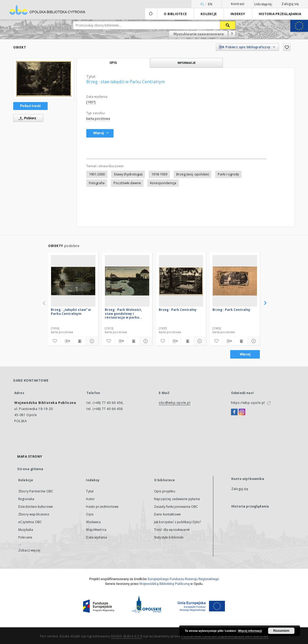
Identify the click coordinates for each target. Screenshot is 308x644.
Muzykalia (26, 530)
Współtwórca (96, 530)
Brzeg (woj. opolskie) (192, 174)
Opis (90, 514)
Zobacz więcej (29, 550)
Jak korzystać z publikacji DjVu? (178, 522)
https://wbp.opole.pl (248, 403)
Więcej (245, 354)
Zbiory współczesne (34, 514)
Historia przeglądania (280, 14)
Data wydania (96, 537)
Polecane (25, 537)
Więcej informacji (250, 631)
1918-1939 (159, 174)
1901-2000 (97, 174)
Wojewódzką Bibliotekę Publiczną (164, 584)
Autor (90, 499)
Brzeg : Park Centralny (178, 310)
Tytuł (90, 491)
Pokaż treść (30, 106)
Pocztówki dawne (127, 183)
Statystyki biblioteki (169, 537)
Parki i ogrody (228, 174)
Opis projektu (165, 491)
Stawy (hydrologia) (128, 174)
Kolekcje (209, 14)
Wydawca (93, 522)
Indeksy (238, 14)
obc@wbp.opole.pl (175, 403)
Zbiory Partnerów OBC (36, 491)
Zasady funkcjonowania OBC (176, 507)
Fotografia (97, 183)
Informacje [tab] (187, 63)
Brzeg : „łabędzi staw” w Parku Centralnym (71, 312)
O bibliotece (175, 14)
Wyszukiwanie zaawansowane (198, 34)
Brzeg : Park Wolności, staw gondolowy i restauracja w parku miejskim (123, 313)
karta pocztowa (98, 119)
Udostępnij (263, 4)
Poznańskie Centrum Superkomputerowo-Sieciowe (225, 636)
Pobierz (27, 118)
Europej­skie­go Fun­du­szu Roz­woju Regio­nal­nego (183, 579)
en (210, 4)
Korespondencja (163, 183)
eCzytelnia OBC (30, 522)
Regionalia (26, 499)
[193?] (91, 102)
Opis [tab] (113, 63)
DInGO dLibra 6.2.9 (127, 636)
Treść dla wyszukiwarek (172, 530)
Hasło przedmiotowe (102, 507)
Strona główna (30, 469)
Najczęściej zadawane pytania (177, 499)
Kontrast (238, 4)
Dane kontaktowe (167, 514)
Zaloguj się (290, 4)
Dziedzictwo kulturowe (36, 507)
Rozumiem (281, 631)
